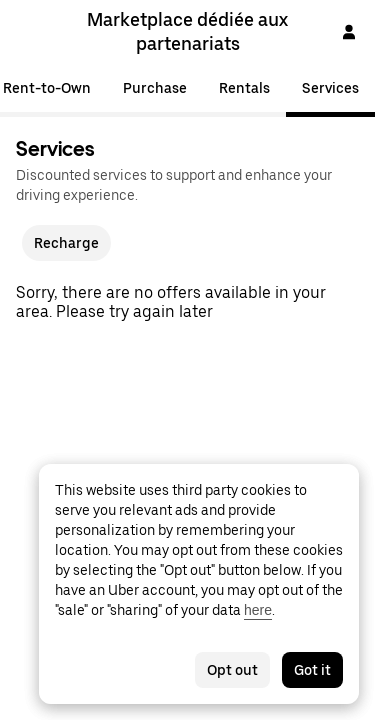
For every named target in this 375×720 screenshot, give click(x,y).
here (258, 610)
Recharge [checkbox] (66, 243)
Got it (312, 670)
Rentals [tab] (244, 88)
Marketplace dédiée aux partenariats (187, 31)
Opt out (232, 670)
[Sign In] (349, 32)
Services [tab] (330, 88)
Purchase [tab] (155, 88)
